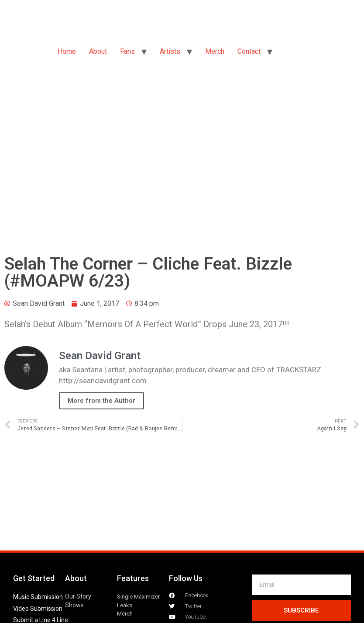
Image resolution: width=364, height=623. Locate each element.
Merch (215, 51)
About (98, 51)
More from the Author (101, 401)
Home (67, 51)
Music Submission (38, 597)
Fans (127, 51)
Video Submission (38, 609)
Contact (249, 51)
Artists (170, 51)
